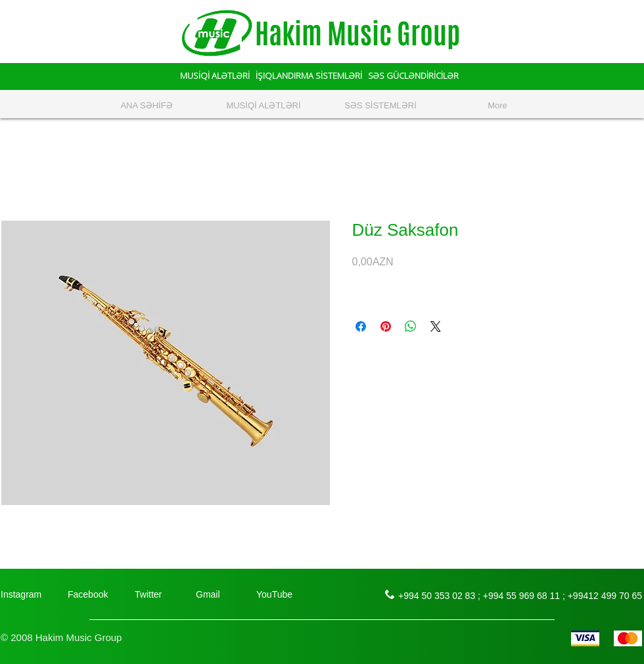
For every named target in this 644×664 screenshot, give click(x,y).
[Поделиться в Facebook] (361, 326)
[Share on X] (436, 326)
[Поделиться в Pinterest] (386, 326)
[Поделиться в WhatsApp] (411, 326)
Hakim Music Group (357, 34)
